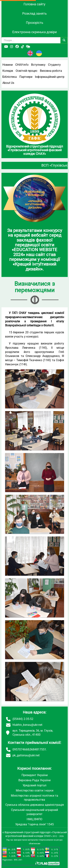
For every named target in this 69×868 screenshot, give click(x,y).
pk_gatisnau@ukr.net (26, 755)
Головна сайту (34, 4)
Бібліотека (10, 77)
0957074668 (21, 749)
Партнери (26, 77)
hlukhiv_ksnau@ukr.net (27, 725)
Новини (8, 65)
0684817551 (38, 749)
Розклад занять (34, 13)
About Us (8, 83)
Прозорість (35, 23)
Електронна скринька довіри (34, 32)
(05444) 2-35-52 (23, 719)
